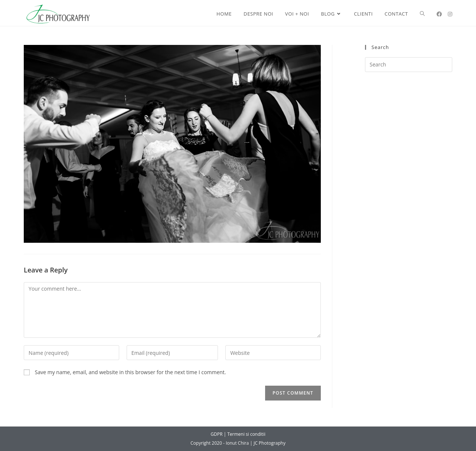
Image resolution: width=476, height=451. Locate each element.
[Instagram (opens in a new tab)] (450, 14)
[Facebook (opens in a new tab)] (439, 14)
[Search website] (422, 14)
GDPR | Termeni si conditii (238, 434)
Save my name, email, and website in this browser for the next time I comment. (131, 372)
